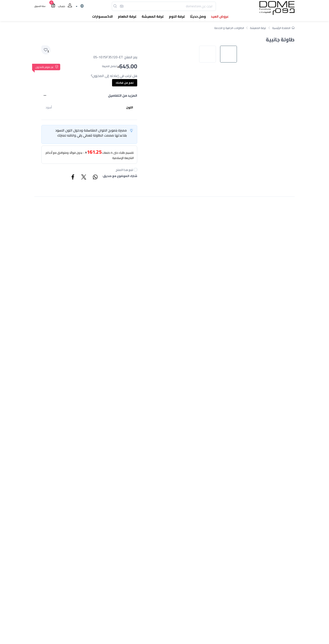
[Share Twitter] (84, 178)
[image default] (231, 197)
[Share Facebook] (73, 178)
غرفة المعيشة (258, 28)
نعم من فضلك (125, 83)
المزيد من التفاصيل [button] (123, 95)
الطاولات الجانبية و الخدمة (229, 28)
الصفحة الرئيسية (283, 28)
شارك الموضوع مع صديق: (120, 176)
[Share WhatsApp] (95, 178)
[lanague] (79, 6)
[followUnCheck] (136, 170)
